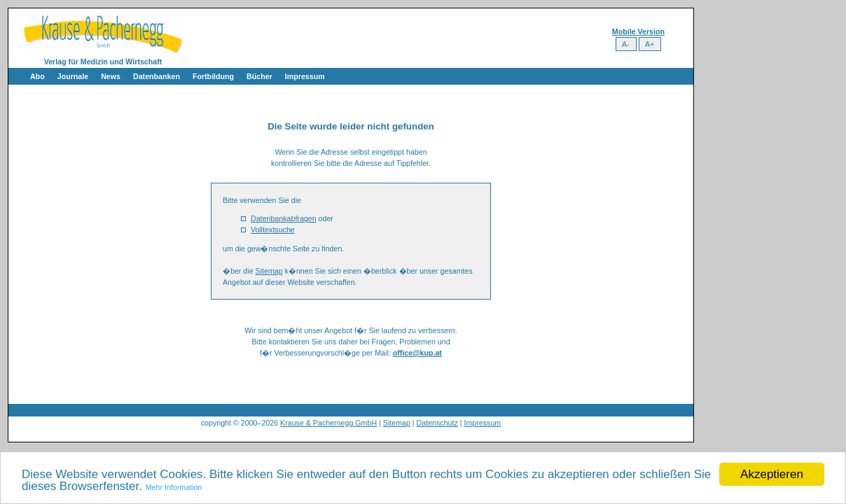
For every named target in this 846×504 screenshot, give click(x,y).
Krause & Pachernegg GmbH (328, 423)
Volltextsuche (273, 230)
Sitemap (269, 271)
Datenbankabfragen (284, 218)
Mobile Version (638, 31)
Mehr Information (174, 487)
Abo (37, 76)
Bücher (259, 76)
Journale (73, 76)
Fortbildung (213, 76)
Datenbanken (157, 76)
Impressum (305, 76)
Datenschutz (437, 423)
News (111, 76)
